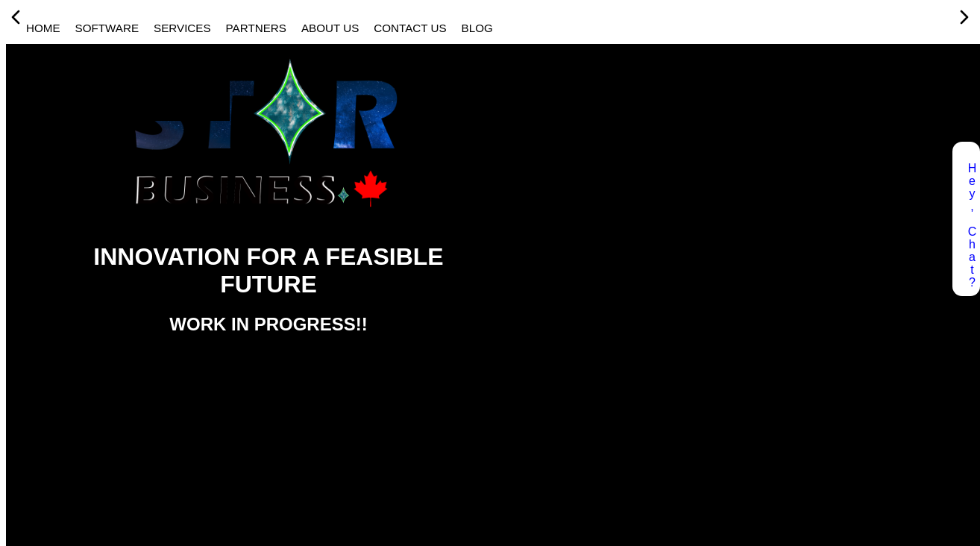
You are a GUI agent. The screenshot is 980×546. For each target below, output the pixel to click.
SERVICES (182, 28)
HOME (43, 28)
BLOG (477, 28)
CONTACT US (410, 28)
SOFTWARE (107, 28)
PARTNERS (256, 28)
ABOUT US (330, 28)
